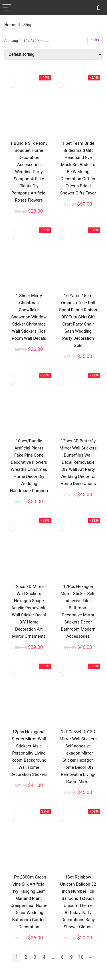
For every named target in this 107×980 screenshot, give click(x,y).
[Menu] (7, 8)
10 (81, 957)
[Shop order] (53, 54)
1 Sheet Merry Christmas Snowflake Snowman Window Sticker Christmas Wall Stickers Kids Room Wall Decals (29, 317)
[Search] (98, 8)
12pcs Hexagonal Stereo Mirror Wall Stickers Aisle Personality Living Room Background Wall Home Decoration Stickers (29, 753)
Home (10, 25)
